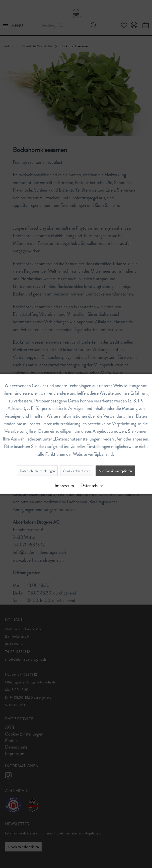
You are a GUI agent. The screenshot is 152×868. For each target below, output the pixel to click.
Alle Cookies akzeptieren (115, 471)
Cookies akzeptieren (77, 471)
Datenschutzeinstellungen (37, 471)
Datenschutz (89, 485)
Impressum (62, 485)
